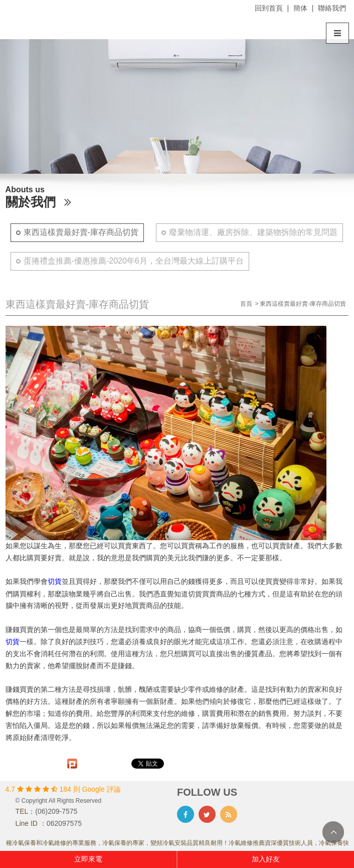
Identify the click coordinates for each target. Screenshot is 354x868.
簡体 (300, 8)
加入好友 (266, 859)
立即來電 (88, 859)
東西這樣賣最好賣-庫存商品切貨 (81, 232)
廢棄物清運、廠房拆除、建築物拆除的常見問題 (253, 232)
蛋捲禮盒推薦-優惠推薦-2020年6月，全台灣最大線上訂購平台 (134, 261)
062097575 (64, 823)
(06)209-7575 (56, 811)
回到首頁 (269, 8)
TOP (333, 832)
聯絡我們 (332, 8)
